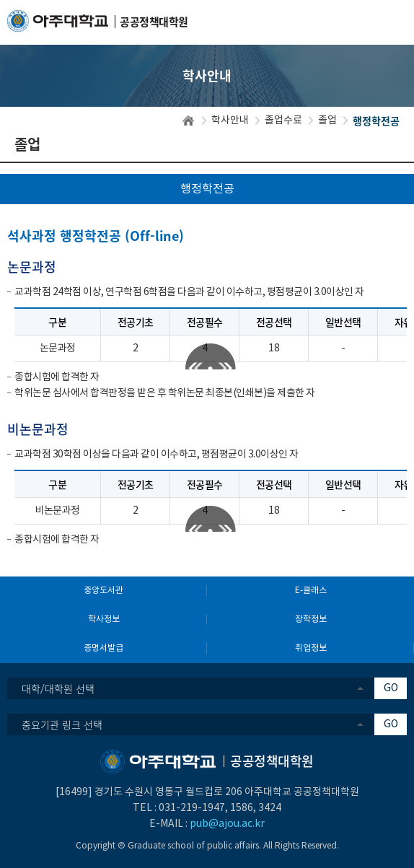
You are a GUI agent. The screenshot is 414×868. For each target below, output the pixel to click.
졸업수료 (283, 120)
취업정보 (311, 648)
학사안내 (230, 120)
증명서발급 (103, 648)
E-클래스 (311, 591)
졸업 (327, 120)
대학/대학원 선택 (58, 688)
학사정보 (104, 619)
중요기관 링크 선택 (62, 724)
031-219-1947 (192, 808)
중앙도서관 (103, 591)
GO (391, 688)
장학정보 (311, 619)
